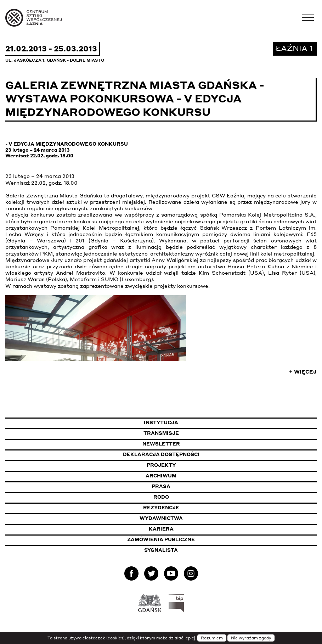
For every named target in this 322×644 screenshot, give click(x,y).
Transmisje (196, 433)
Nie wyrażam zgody (251, 638)
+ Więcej (303, 371)
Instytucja (161, 422)
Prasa (161, 486)
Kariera (161, 529)
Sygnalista (161, 550)
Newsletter (161, 444)
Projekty (161, 465)
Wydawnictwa (161, 518)
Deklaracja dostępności (161, 454)
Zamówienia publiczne (180, 539)
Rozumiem (212, 638)
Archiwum (161, 476)
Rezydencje (161, 508)
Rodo (161, 497)
